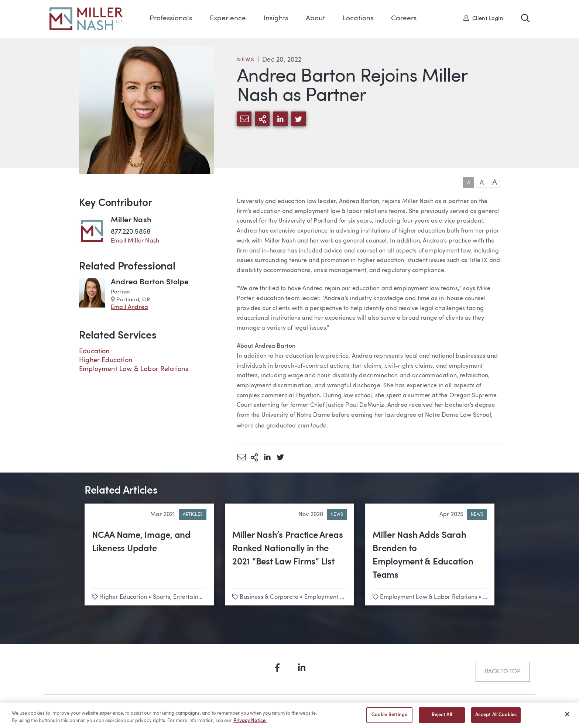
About (315, 19)
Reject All (442, 718)
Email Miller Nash (135, 241)
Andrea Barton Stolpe (150, 282)
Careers (404, 19)
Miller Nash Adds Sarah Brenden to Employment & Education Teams (423, 556)
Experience (228, 19)
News (246, 60)
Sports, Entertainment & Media (195, 597)
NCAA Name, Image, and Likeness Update (141, 542)
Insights (276, 19)
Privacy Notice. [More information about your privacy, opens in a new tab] (250, 724)
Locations (358, 19)
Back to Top (503, 672)
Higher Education (106, 360)
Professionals (171, 19)
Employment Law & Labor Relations (134, 369)
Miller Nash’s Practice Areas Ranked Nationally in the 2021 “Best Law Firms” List (287, 549)
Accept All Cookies (496, 718)
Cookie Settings (389, 718)
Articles (193, 515)
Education (94, 351)
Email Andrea (129, 308)
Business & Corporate (269, 597)
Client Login (483, 18)
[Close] (567, 718)
